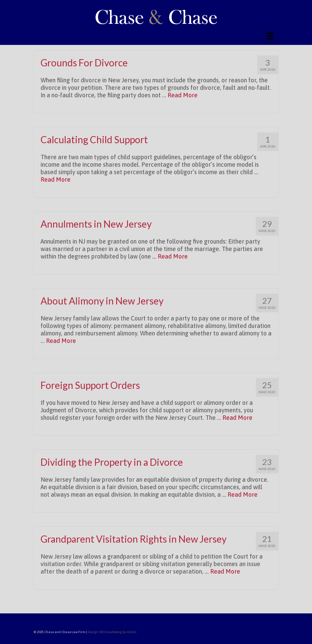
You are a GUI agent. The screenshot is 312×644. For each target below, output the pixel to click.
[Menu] (270, 36)
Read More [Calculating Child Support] (56, 179)
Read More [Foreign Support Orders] (237, 418)
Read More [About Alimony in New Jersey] (61, 341)
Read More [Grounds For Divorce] (183, 95)
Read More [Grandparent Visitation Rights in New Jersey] (225, 571)
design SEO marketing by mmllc (112, 632)
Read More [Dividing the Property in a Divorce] (243, 494)
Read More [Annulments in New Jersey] (173, 256)
